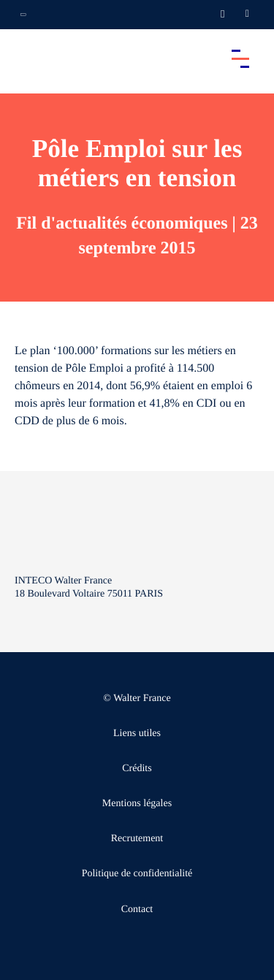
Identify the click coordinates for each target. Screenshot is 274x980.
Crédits (137, 769)
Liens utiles (137, 734)
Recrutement (137, 839)
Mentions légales (137, 804)
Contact (137, 910)
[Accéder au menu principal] (240, 58)
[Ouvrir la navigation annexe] (23, 15)
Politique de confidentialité (137, 874)
